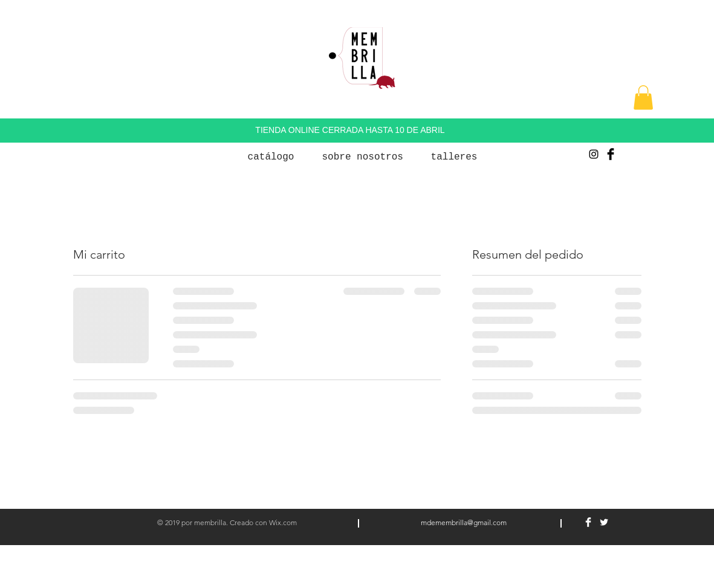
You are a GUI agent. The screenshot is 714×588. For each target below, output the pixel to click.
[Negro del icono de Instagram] (594, 154)
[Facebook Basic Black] (611, 154)
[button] (643, 98)
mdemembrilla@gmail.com (464, 522)
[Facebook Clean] (588, 522)
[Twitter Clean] (604, 522)
